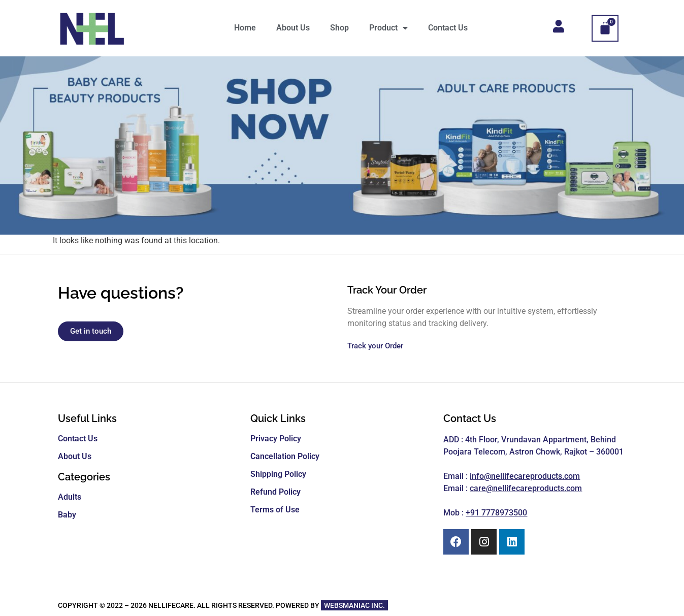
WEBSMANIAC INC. (354, 605)
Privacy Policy (276, 439)
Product (388, 28)
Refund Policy (275, 492)
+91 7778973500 (496, 513)
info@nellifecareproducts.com (525, 476)
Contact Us (448, 28)
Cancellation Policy (285, 456)
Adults (70, 497)
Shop (339, 28)
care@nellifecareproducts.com (526, 488)
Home (245, 28)
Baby (67, 515)
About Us (293, 28)
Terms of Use (275, 510)
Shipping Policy (278, 474)
